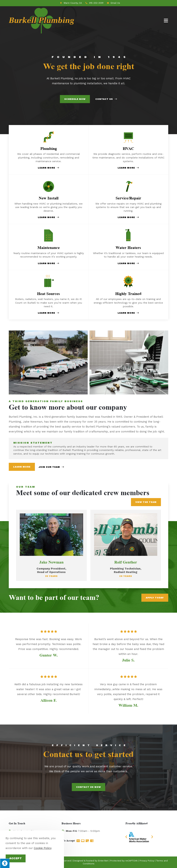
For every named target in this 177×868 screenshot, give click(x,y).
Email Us (115, 3)
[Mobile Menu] (166, 21)
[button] (126, 837)
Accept (16, 858)
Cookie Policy (43, 848)
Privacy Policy (147, 861)
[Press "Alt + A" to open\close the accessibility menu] (5, 863)
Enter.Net (103, 861)
